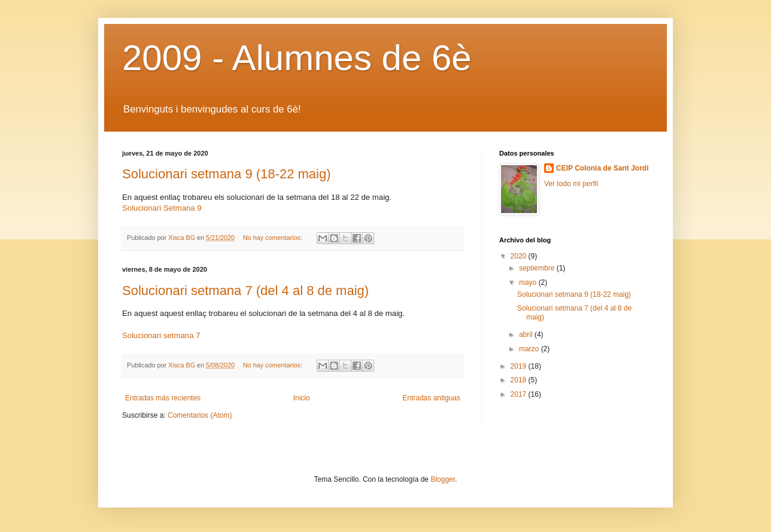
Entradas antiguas (431, 398)
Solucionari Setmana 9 (162, 208)
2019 (520, 366)
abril (527, 335)
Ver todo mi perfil (571, 184)
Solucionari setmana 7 (161, 335)
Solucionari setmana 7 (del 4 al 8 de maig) (245, 291)
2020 (520, 256)
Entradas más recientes (163, 398)
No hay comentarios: (274, 238)
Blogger (443, 479)
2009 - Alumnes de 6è (297, 58)
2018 (520, 380)
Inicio (302, 398)
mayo (529, 282)
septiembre (538, 268)
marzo (530, 349)
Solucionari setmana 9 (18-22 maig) (227, 174)
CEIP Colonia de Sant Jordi (602, 168)
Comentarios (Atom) (200, 415)
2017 (520, 394)
